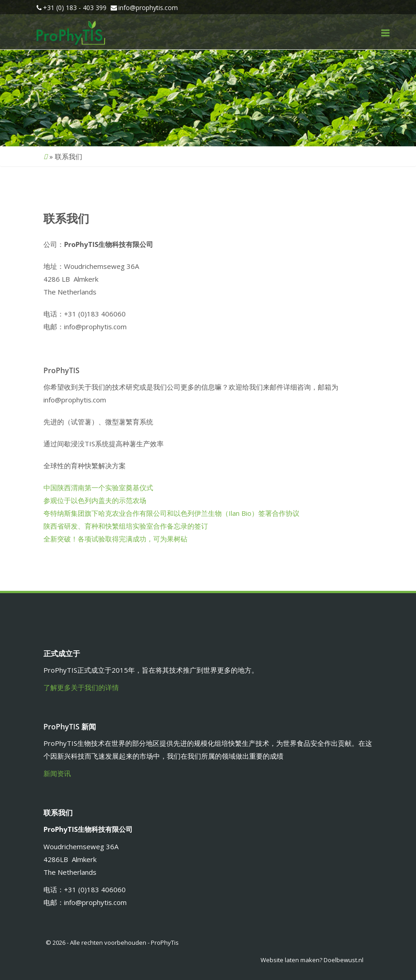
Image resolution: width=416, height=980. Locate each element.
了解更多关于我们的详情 (81, 687)
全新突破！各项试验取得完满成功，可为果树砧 (115, 539)
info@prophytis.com (148, 8)
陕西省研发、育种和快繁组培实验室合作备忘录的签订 (126, 526)
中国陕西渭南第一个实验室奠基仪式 (98, 487)
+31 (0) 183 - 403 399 (75, 8)
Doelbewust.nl (344, 960)
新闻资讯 (57, 773)
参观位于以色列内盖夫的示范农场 (95, 500)
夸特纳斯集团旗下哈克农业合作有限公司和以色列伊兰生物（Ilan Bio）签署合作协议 (171, 513)
